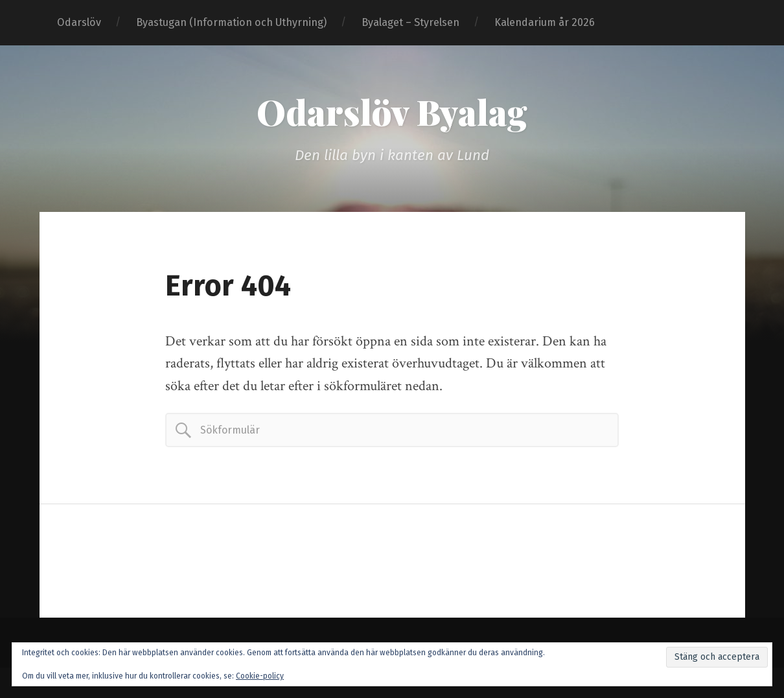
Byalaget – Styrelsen (410, 22)
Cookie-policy (260, 676)
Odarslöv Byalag (392, 111)
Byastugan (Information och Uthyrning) (231, 22)
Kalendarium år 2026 (545, 22)
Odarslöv (79, 22)
